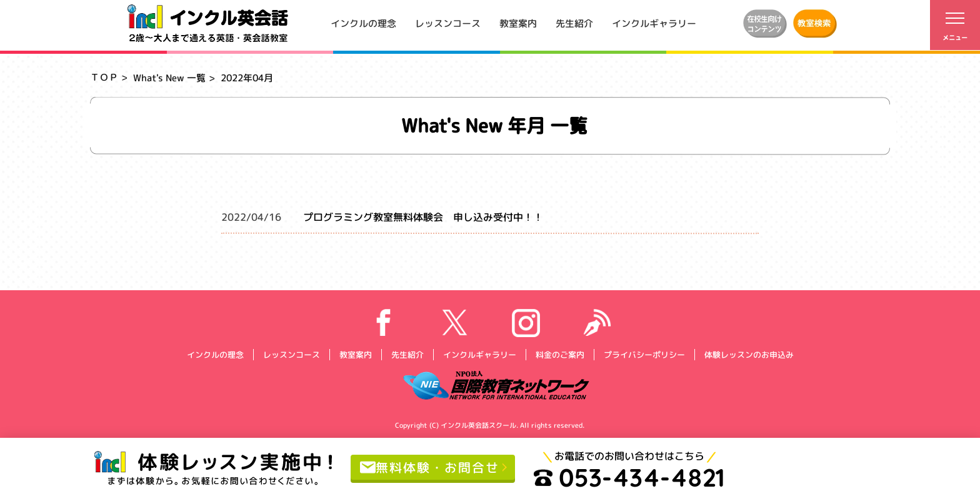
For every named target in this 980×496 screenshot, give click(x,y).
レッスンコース (448, 23)
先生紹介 (574, 23)
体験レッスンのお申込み (748, 354)
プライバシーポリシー (644, 354)
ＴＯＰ (104, 77)
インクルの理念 (363, 23)
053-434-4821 (629, 477)
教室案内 (518, 23)
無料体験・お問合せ (430, 467)
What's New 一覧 (169, 78)
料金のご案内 (559, 354)
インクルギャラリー (654, 23)
